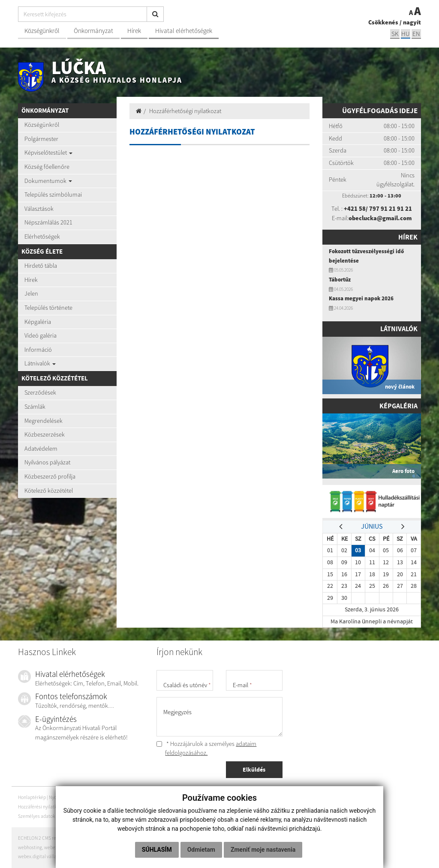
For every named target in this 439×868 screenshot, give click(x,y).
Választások (39, 209)
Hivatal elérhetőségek (184, 31)
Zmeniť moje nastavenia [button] (218, 850)
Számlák (35, 407)
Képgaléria (38, 322)
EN (416, 34)
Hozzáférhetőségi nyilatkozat (185, 111)
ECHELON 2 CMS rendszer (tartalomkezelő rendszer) (71, 838)
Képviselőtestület (48, 153)
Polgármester (41, 139)
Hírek (134, 31)
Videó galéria (41, 335)
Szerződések (40, 392)
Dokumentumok (48, 181)
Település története (48, 308)
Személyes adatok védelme (46, 816)
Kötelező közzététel (49, 491)
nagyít (412, 22)
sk (395, 34)
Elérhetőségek (42, 236)
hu (406, 34)
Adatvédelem (41, 449)
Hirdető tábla (41, 266)
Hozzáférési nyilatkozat (42, 807)
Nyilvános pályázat (47, 462)
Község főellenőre (47, 167)
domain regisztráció (118, 847)
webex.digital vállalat (40, 856)
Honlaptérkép (32, 798)
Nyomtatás (63, 798)
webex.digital (58, 847)
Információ (38, 350)
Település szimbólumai (53, 195)
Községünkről (42, 31)
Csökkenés (383, 22)
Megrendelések (44, 421)
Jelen (31, 293)
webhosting (30, 847)
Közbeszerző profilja (50, 476)
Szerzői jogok (82, 807)
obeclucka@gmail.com (380, 218)
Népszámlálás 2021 (48, 222)
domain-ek (85, 847)
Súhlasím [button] (197, 832)
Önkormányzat (93, 31)
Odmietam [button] (241, 832)
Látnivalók (40, 363)
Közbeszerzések (45, 434)
